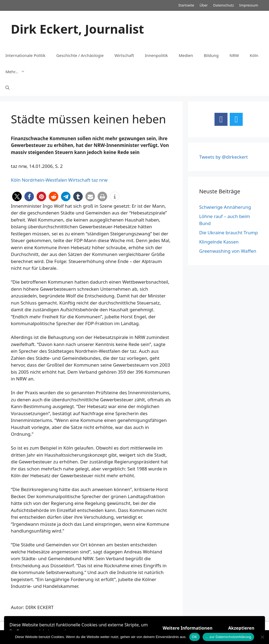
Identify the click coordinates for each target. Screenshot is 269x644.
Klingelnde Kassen (219, 242)
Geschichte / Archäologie (80, 55)
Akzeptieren (241, 628)
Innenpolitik (156, 55)
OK (195, 637)
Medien (186, 55)
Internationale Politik (25, 55)
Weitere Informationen (188, 628)
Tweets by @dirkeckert (223, 157)
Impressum (249, 5)
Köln (254, 55)
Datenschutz (223, 5)
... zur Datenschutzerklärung (228, 637)
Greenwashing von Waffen (228, 251)
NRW (234, 55)
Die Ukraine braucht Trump (228, 233)
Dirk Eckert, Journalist (77, 29)
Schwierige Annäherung (225, 207)
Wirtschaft (124, 55)
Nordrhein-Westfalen (44, 180)
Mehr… (18, 72)
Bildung (211, 55)
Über (204, 5)
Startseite (186, 5)
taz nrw (100, 180)
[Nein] (262, 637)
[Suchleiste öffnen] (7, 88)
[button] (17, 196)
